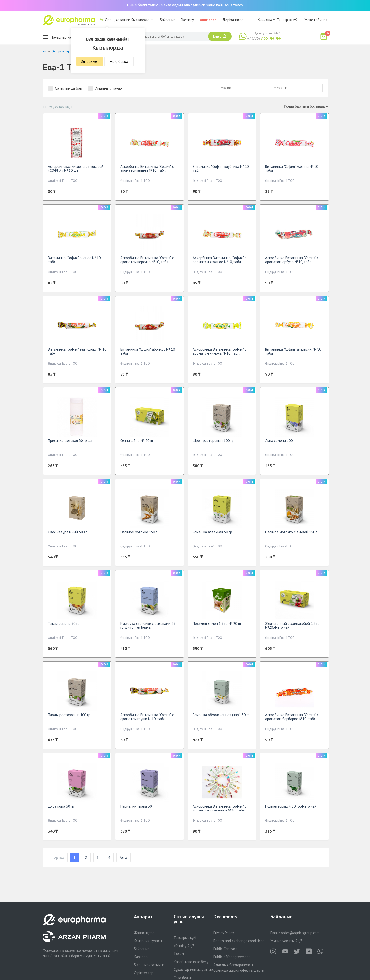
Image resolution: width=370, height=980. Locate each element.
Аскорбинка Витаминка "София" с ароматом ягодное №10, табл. (219, 260)
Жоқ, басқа (119, 61)
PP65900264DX (58, 956)
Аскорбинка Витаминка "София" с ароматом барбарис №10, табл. (292, 717)
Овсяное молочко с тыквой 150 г (291, 532)
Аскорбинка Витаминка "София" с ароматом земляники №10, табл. (219, 808)
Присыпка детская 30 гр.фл (70, 441)
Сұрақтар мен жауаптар (193, 970)
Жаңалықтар (144, 933)
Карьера (141, 957)
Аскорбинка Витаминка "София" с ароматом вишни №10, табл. (147, 168)
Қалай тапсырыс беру (191, 962)
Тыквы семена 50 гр (64, 623)
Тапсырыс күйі (288, 20)
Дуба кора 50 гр (61, 806)
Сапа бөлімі (183, 978)
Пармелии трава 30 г (137, 806)
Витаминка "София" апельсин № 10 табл (293, 351)
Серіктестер (144, 973)
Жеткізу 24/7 (184, 946)
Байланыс (168, 20)
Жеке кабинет (316, 20)
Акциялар (208, 20)
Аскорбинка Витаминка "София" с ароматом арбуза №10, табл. (292, 260)
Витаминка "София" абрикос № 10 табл (148, 351)
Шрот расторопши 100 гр (213, 441)
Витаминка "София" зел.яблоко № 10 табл (77, 351)
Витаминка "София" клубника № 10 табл (221, 168)
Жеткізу (188, 20)
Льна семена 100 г (280, 441)
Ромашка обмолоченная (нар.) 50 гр (221, 715)
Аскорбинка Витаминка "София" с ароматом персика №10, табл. (147, 260)
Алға (123, 857)
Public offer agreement (232, 957)
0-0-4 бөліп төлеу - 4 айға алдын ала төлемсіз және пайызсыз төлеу (185, 5)
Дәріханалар (233, 20)
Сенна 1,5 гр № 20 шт (138, 441)
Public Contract (225, 949)
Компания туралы (148, 941)
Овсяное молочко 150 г (139, 532)
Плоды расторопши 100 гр (69, 715)
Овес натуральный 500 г (67, 532)
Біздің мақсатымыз (149, 965)
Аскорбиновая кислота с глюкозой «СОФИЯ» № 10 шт (76, 168)
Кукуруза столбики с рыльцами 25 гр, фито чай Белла (148, 625)
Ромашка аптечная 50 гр (212, 532)
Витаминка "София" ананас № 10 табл (74, 260)
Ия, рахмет (90, 61)
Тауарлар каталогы (63, 37)
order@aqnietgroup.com (300, 933)
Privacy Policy (224, 933)
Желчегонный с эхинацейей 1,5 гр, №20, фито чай (293, 625)
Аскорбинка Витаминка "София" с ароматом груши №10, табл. (147, 717)
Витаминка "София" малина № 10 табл (292, 168)
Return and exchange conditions (239, 941)
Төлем (179, 954)
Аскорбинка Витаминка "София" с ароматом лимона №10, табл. (219, 351)
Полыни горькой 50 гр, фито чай (291, 806)
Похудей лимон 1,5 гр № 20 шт (218, 623)
